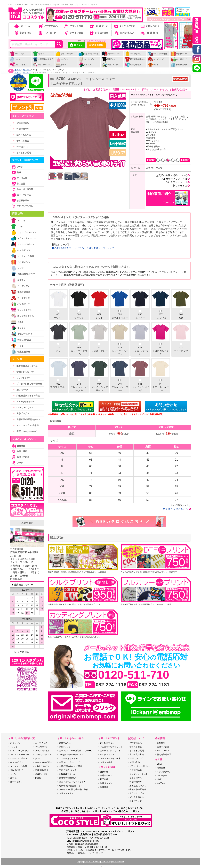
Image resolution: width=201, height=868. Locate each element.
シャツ (15, 59)
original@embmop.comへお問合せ (169, 19)
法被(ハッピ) (41, 774)
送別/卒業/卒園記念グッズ (26, 420)
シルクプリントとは (176, 182)
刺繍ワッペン (106, 775)
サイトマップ (163, 751)
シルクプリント (107, 755)
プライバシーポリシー (140, 766)
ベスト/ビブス (133, 54)
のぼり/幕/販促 (133, 65)
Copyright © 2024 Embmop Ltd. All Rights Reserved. (101, 862)
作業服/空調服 (179, 65)
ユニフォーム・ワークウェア (72, 782)
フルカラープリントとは (174, 179)
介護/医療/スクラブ (43, 59)
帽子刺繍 (104, 779)
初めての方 (22, 33)
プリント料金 (73, 26)
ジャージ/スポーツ (23, 244)
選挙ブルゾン (21, 414)
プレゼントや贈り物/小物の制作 (74, 789)
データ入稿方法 (137, 797)
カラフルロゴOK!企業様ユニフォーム (76, 751)
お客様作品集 (99, 33)
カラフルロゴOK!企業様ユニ (28, 425)
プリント (18, 167)
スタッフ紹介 (20, 457)
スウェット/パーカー (88, 56)
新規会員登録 (96, 45)
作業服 (38, 778)
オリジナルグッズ (42, 65)
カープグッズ (155, 59)
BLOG (160, 764)
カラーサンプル (21, 195)
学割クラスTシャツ (23, 372)
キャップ (85, 65)
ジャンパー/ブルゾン (65, 56)
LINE (159, 779)
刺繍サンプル (106, 783)
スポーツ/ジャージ (111, 54)
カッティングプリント (110, 751)
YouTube (161, 783)
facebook (161, 768)
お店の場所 (19, 451)
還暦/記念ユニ (21, 292)
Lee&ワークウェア (23, 408)
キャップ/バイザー (43, 762)
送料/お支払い (124, 33)
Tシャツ (38, 54)
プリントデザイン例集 (110, 758)
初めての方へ (136, 778)
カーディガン (86, 59)
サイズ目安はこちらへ (175, 509)
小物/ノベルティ (111, 65)
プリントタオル (18, 65)
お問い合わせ (150, 26)
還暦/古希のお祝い (67, 778)
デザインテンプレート (24, 206)
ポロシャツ (17, 54)
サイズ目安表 (21, 141)
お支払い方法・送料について (172, 175)
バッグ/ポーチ (179, 59)
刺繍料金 (99, 26)
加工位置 (18, 184)
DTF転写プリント (108, 743)
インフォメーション (139, 774)
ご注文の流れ (48, 26)
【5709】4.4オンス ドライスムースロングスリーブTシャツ (82, 248)
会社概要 (150, 33)
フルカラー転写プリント (111, 747)
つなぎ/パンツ (179, 54)
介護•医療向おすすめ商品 (26, 396)
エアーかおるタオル (24, 402)
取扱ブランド (136, 801)
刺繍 (16, 172)
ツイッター (162, 775)
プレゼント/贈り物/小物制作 (27, 384)
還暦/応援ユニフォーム (25, 366)
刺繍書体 (104, 787)
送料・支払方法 (22, 135)
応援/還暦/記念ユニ (135, 59)
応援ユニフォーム (67, 774)
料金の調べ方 (21, 129)
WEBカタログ (21, 147)
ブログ (48, 33)
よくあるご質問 (124, 26)
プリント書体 (106, 762)
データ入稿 (19, 178)
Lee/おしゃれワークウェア (71, 755)
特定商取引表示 (164, 755)
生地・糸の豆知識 (22, 189)
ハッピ (153, 65)
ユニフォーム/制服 (157, 54)
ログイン (77, 45)
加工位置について (138, 786)
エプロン (62, 59)
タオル (61, 65)
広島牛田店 (27, 523)
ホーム (22, 26)
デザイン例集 (73, 33)
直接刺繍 (104, 772)
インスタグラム (164, 772)
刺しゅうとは (180, 186)
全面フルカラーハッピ (25, 431)
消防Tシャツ (109, 59)
